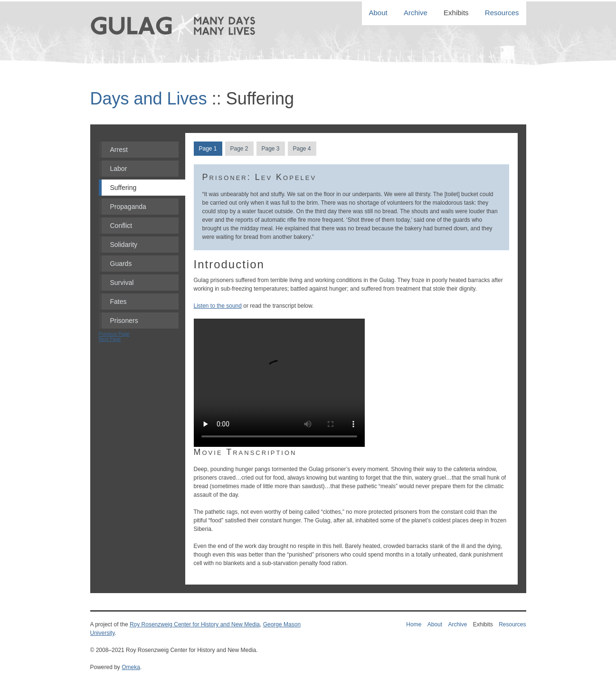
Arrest (119, 150)
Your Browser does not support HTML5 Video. (279, 383)
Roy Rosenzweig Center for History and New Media (195, 624)
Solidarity (124, 245)
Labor (119, 169)
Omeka (131, 667)
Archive (416, 13)
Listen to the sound (218, 306)
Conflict (121, 226)
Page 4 (302, 149)
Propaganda (128, 207)
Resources (502, 13)
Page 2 (239, 149)
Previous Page (114, 334)
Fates (118, 302)
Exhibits (456, 13)
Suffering (123, 188)
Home (414, 624)
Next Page (110, 339)
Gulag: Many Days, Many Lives (186, 44)
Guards (121, 264)
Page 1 (208, 149)
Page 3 (270, 149)
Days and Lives (149, 99)
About (378, 13)
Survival (122, 283)
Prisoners (124, 321)
